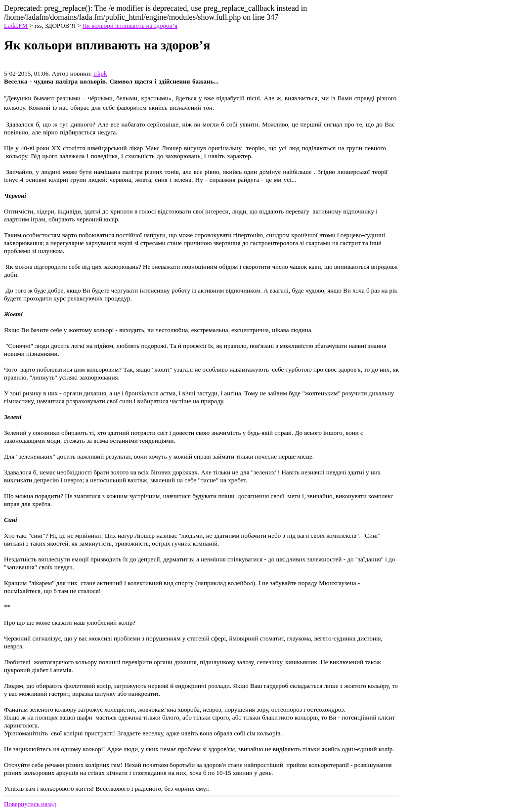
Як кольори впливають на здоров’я (130, 25)
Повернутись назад (30, 804)
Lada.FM (16, 25)
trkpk (100, 73)
